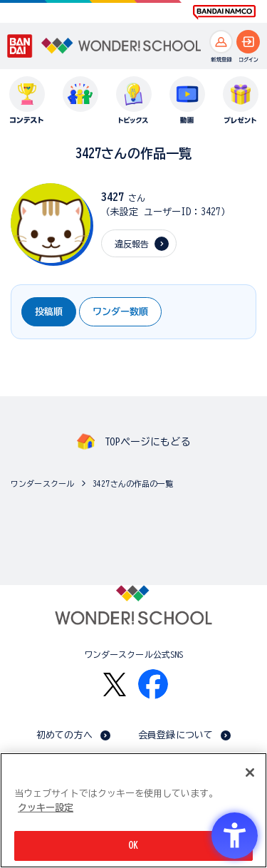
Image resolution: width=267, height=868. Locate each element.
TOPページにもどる (147, 442)
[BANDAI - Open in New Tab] (20, 46)
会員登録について (176, 735)
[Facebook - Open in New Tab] (153, 684)
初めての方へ (64, 735)
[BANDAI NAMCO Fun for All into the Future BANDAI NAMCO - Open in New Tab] (224, 12)
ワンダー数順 (120, 312)
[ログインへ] (248, 42)
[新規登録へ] (221, 42)
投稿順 (49, 312)
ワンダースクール (42, 484)
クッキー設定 (46, 808)
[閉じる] (250, 773)
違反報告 (132, 244)
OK (133, 846)
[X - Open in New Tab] (115, 684)
